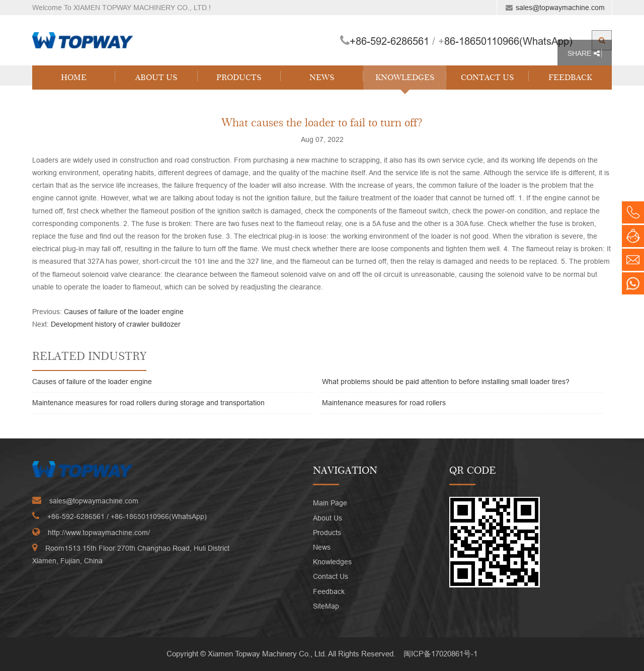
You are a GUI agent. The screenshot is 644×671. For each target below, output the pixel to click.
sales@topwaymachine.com (560, 8)
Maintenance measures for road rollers (384, 403)
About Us (156, 77)
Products (239, 77)
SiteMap (326, 606)
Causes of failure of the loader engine (124, 312)
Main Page (330, 503)
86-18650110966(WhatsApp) (508, 41)
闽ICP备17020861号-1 (440, 654)
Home (74, 77)
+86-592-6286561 (389, 41)
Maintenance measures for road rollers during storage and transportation (148, 403)
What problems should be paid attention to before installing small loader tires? (446, 382)
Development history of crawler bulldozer (116, 324)
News (322, 77)
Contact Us (488, 77)
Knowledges (405, 77)
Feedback (570, 77)
